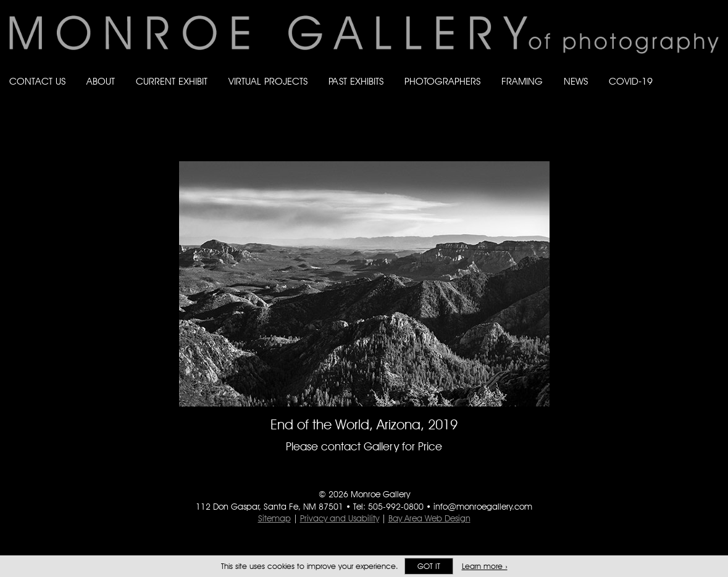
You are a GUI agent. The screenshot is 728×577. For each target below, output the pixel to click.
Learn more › (485, 566)
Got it (429, 566)
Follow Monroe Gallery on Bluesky (664, 94)
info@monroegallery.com (483, 507)
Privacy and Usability (340, 518)
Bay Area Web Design (429, 518)
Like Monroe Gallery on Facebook (639, 94)
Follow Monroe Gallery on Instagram (688, 94)
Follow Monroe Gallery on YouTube (713, 94)
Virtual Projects (268, 81)
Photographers (442, 81)
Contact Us (37, 81)
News (576, 81)
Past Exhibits (356, 81)
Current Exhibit (172, 81)
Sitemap (274, 518)
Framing (522, 81)
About (101, 81)
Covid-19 (631, 81)
